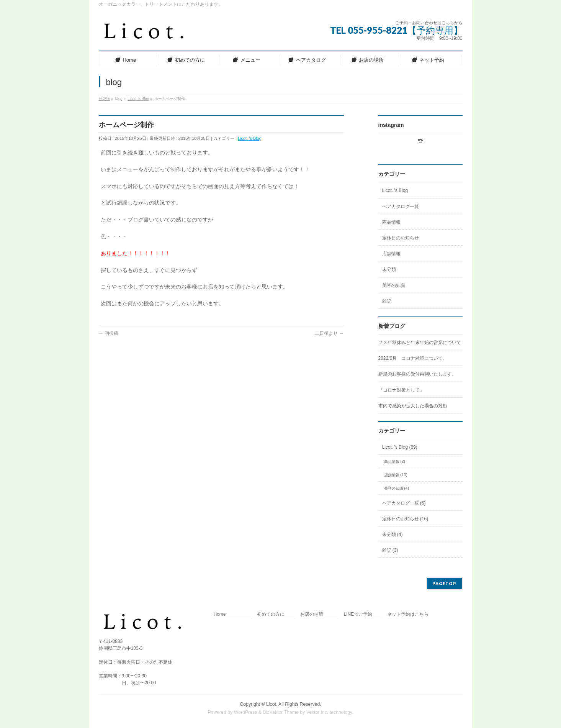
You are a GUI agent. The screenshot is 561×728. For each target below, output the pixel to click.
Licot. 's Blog (250, 138)
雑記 (387, 301)
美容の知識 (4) (397, 488)
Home (220, 614)
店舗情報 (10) (396, 475)
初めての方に (271, 614)
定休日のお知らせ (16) (405, 519)
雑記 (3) (390, 550)
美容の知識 (394, 285)
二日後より (329, 333)
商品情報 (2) (395, 462)
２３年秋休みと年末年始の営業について (420, 343)
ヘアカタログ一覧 (401, 207)
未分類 (389, 269)
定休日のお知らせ (401, 238)
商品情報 (391, 222)
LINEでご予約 (358, 614)
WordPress (246, 712)
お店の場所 (312, 614)
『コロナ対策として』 (401, 390)
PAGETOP (444, 583)
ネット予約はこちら (408, 614)
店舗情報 (391, 254)
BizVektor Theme (281, 712)
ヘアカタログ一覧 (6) (404, 503)
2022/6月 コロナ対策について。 (413, 358)
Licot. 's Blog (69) (400, 447)
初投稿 (109, 333)
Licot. (272, 704)
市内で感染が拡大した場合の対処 (413, 406)
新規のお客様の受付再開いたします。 (417, 374)
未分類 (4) (393, 535)
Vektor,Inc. (317, 712)
